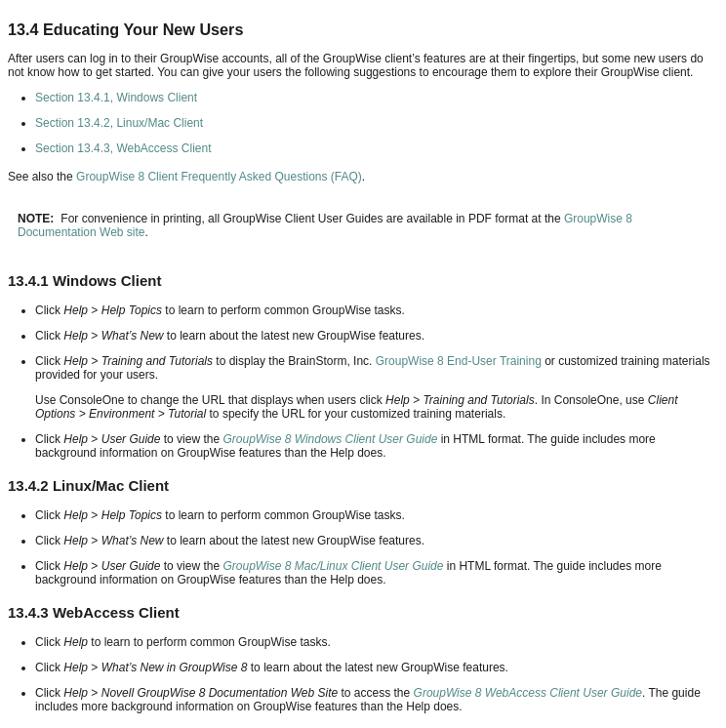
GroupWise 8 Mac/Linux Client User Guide (333, 566)
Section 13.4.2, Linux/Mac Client (119, 123)
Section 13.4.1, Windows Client (116, 98)
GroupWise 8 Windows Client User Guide (330, 439)
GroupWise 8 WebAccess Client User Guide (528, 693)
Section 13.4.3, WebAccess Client (123, 148)
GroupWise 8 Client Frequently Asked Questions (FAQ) (219, 177)
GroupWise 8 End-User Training (459, 361)
